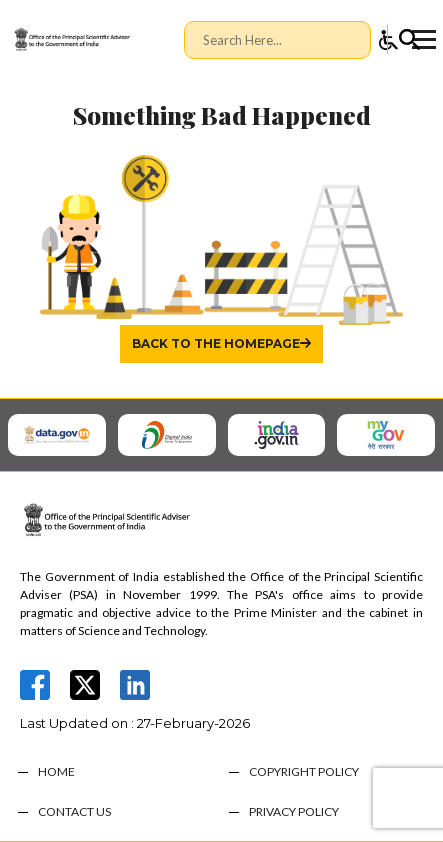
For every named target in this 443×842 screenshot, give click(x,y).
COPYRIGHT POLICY (304, 772)
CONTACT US (74, 812)
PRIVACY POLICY (294, 812)
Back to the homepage (216, 343)
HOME (56, 772)
